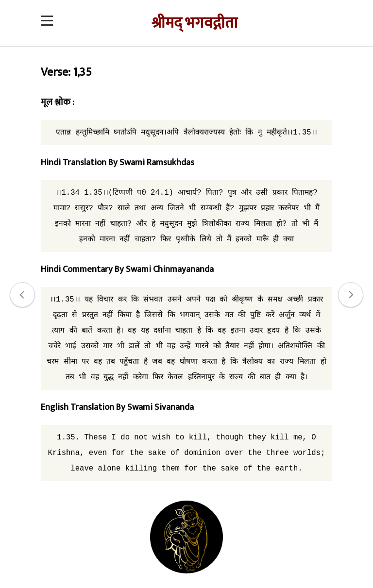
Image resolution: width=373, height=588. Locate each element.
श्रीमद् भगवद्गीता (194, 23)
